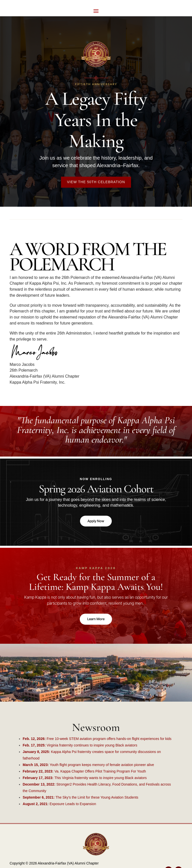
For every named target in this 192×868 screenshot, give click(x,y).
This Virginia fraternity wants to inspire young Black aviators (85, 779)
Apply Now (96, 521)
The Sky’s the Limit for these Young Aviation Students (80, 799)
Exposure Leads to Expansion (59, 805)
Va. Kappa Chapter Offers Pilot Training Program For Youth (84, 773)
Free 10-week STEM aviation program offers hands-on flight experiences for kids (97, 740)
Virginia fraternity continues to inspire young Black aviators (80, 746)
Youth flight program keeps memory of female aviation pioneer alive (88, 766)
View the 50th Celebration (96, 182)
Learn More (96, 620)
